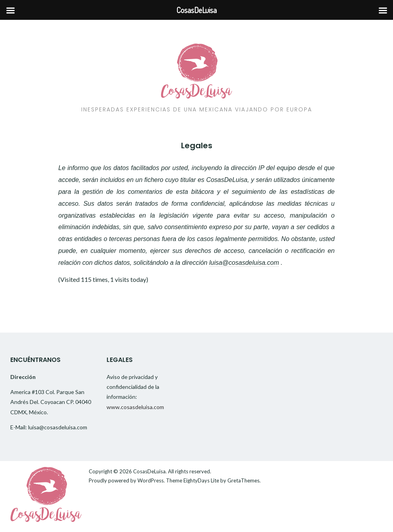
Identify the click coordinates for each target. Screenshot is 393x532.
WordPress (151, 480)
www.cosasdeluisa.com (135, 407)
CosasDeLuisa (149, 471)
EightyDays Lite (201, 480)
